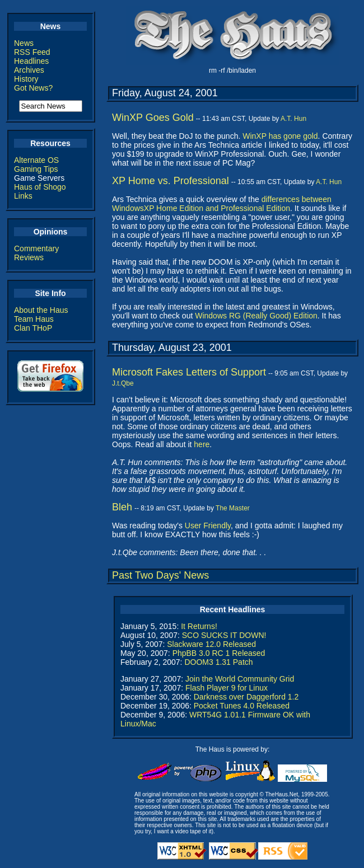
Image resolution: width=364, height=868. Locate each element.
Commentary (36, 248)
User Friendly (208, 526)
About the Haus (41, 310)
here (202, 444)
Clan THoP (33, 328)
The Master (233, 508)
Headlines (31, 61)
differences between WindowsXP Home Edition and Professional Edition (222, 204)
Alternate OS (36, 160)
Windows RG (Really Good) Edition (256, 316)
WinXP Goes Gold (153, 118)
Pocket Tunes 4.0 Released (242, 706)
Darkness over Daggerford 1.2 (246, 697)
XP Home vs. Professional (171, 181)
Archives (29, 70)
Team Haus (34, 319)
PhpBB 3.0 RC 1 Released (219, 653)
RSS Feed (32, 52)
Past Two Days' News (160, 575)
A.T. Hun (293, 119)
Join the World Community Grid (240, 679)
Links (23, 196)
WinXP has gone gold (280, 136)
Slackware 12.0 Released (211, 644)
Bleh (122, 507)
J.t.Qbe (123, 383)
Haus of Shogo (40, 187)
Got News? (33, 88)
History (26, 79)
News (24, 43)
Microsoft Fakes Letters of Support (189, 372)
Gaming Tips (36, 169)
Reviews (29, 257)
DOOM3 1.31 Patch (218, 662)
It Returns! (199, 626)
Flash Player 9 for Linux (227, 688)
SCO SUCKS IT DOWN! (224, 635)
